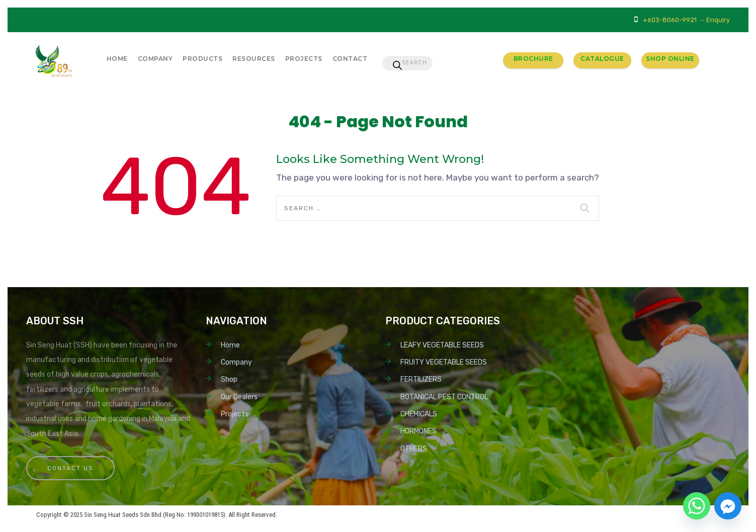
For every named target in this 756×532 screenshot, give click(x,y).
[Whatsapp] (697, 506)
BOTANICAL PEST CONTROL (444, 397)
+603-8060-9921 (670, 20)
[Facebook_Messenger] (728, 506)
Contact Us (70, 468)
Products (202, 59)
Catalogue (602, 59)
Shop (229, 379)
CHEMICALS (419, 414)
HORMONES (418, 431)
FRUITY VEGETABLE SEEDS (444, 362)
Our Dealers (239, 397)
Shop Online (670, 59)
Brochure (533, 59)
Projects (304, 59)
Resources (254, 59)
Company (155, 59)
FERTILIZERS (421, 379)
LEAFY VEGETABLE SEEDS (442, 345)
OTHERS (414, 449)
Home (117, 59)
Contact (350, 59)
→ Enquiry (714, 20)
